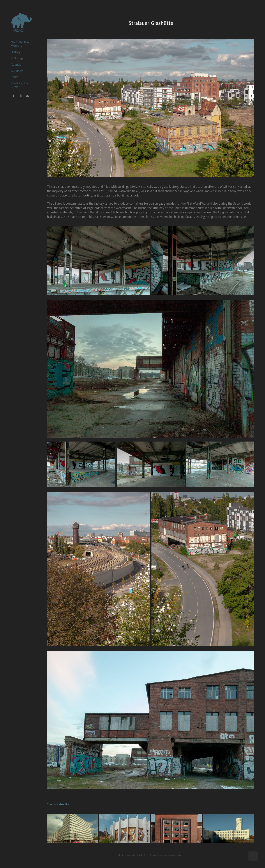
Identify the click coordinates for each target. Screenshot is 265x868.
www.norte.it (177, 855)
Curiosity (17, 71)
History (16, 52)
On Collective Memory (20, 44)
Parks (15, 77)
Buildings (17, 58)
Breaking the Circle (20, 85)
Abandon (17, 65)
